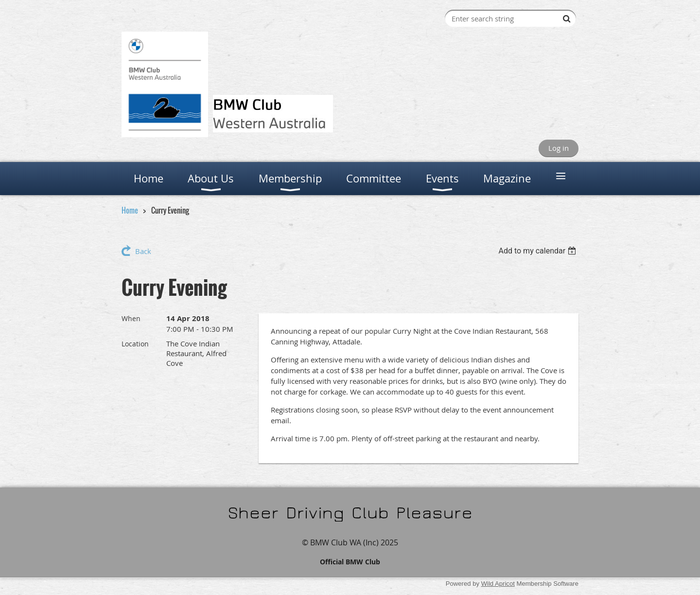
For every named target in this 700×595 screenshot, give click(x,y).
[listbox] (538, 251)
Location (135, 344)
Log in (559, 148)
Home (130, 210)
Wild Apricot (498, 584)
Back (143, 251)
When (131, 318)
